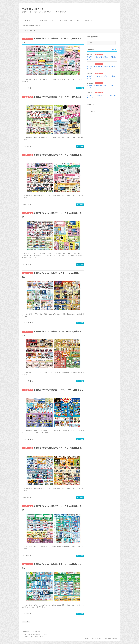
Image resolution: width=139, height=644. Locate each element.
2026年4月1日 (27, 88)
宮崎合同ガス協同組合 (33, 9)
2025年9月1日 (27, 497)
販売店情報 (88, 20)
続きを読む (80, 88)
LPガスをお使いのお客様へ (46, 20)
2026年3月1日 (27, 146)
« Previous (26, 622)
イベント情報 (91, 112)
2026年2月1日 (27, 204)
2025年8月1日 (27, 556)
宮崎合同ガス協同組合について (32, 26)
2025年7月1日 (27, 614)
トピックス (90, 110)
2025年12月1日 (27, 323)
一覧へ (113, 49)
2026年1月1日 (27, 265)
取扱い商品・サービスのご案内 (70, 20)
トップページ (27, 20)
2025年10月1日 (27, 439)
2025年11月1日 (27, 381)
